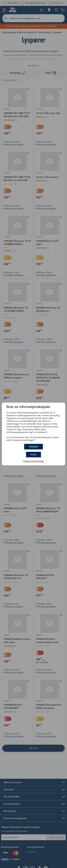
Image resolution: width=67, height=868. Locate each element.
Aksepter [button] (33, 447)
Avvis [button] (33, 455)
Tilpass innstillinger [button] (33, 461)
